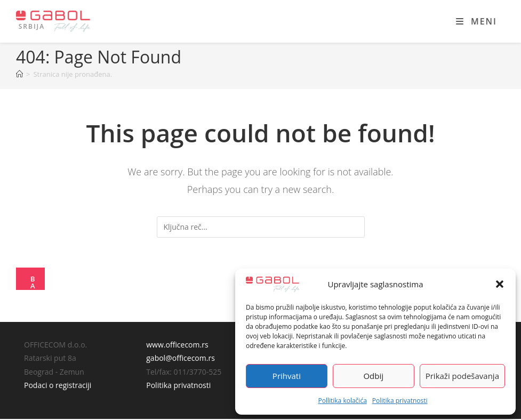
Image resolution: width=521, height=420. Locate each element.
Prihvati (287, 376)
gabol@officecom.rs (181, 359)
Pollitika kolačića (342, 401)
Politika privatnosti (400, 401)
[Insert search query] (261, 227)
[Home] (19, 74)
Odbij (373, 376)
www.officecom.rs (177, 346)
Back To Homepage (34, 284)
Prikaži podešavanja (462, 376)
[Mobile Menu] (476, 21)
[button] (500, 284)
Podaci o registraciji (58, 386)
